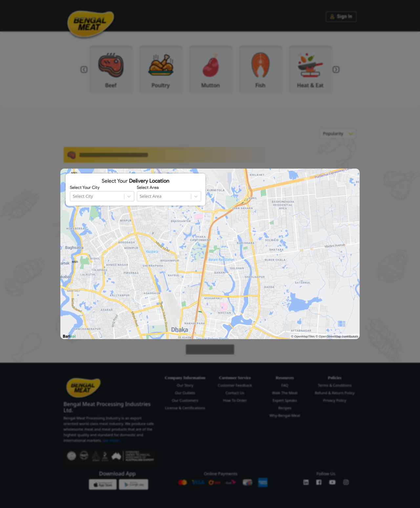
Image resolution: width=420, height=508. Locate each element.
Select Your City (85, 188)
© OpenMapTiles (303, 336)
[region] (210, 254)
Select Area (148, 188)
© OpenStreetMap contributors (337, 336)
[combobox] (73, 196)
